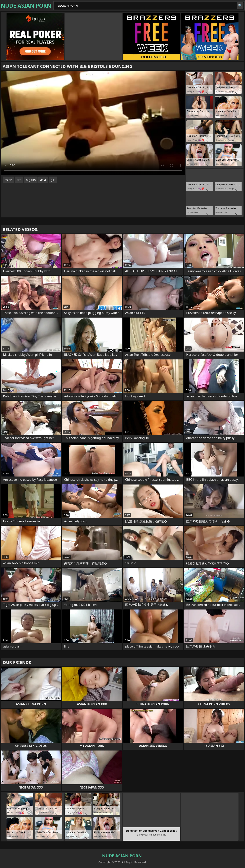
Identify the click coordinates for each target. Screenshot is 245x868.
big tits (31, 180)
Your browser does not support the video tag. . (93, 123)
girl (53, 180)
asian (8, 180)
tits (19, 180)
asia (43, 180)
